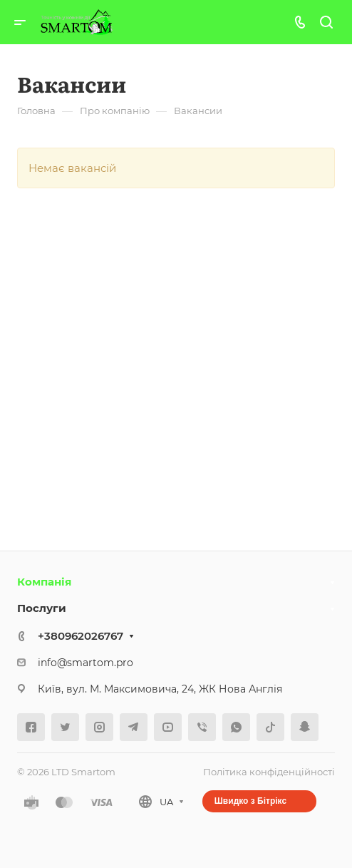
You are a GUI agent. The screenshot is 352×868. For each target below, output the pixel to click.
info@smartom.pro (86, 663)
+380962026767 (81, 636)
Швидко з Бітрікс (250, 801)
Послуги (42, 608)
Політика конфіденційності (269, 772)
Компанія (44, 582)
